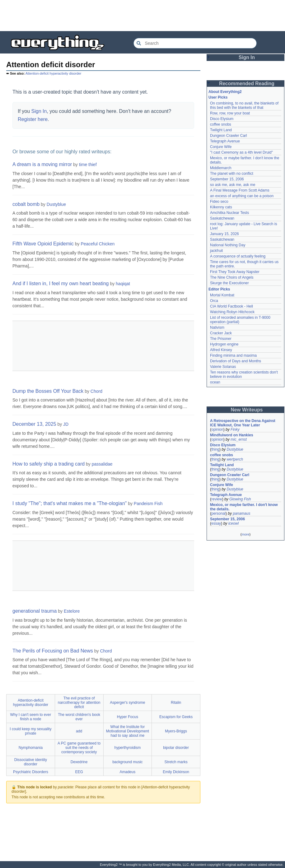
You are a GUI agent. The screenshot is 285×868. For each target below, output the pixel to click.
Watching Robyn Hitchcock (232, 312)
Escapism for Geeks (176, 717)
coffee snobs (221, 124)
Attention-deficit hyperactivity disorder (53, 73)
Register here (33, 119)
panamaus (241, 513)
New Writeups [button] (247, 410)
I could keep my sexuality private (30, 731)
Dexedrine (79, 762)
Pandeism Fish (148, 504)
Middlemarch (221, 168)
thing (215, 449)
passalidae (102, 464)
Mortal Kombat (222, 295)
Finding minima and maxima (233, 355)
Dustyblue (56, 204)
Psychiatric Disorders (31, 772)
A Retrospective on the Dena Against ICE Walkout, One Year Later (243, 423)
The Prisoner (221, 339)
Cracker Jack (221, 333)
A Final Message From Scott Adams (240, 190)
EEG (79, 772)
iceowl (234, 523)
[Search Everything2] (195, 43)
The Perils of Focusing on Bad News (53, 651)
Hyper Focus (128, 717)
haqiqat (123, 284)
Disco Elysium (222, 119)
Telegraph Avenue (225, 141)
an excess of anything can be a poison (242, 196)
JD (66, 424)
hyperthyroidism (128, 748)
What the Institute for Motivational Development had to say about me (128, 731)
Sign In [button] (247, 57)
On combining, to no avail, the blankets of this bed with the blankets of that (244, 105)
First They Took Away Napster (235, 272)
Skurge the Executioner (229, 283)
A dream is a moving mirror (42, 164)
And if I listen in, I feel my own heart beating (61, 283)
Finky (235, 429)
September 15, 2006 (227, 179)
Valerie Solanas (223, 367)
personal (218, 513)
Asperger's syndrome (127, 703)
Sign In (39, 111)
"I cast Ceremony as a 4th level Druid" (241, 152)
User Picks (218, 97)
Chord (96, 391)
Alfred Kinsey (221, 350)
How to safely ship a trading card (49, 464)
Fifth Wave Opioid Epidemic (43, 244)
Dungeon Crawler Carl (229, 136)
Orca (214, 301)
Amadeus (128, 772)
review (217, 499)
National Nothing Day (228, 245)
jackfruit (216, 251)
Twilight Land (221, 130)
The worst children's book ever (79, 717)
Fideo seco (219, 202)
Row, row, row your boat (230, 113)
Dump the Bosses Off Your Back (48, 391)
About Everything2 (225, 92)
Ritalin (176, 703)
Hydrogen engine (224, 344)
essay (216, 523)
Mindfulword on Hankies (232, 435)
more (245, 534)
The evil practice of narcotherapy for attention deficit (79, 703)
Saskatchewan (222, 218)
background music (127, 762)
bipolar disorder (176, 748)
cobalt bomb (26, 204)
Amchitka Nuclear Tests (229, 213)
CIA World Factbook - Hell (231, 306)
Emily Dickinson (176, 772)
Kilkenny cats (221, 207)
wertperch (235, 459)
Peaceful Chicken (98, 244)
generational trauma (35, 611)
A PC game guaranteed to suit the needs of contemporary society (79, 748)
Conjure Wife (221, 147)
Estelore (72, 611)
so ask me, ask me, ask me (233, 185)
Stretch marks (176, 762)
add (79, 731)
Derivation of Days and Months (236, 361)
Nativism (217, 327)
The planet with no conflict (232, 174)
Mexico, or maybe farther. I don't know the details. (244, 507)
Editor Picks (219, 289)
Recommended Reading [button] (247, 84)
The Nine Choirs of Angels (232, 277)
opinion (217, 429)
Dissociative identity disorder (31, 762)
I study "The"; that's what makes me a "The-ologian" (70, 503)
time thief (88, 165)
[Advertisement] (142, 16)
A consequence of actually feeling (238, 256)
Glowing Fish (240, 499)
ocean (215, 382)
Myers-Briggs (176, 731)
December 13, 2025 (34, 424)
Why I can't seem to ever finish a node (31, 717)
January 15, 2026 (224, 234)
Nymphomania (31, 748)
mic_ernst (239, 439)
